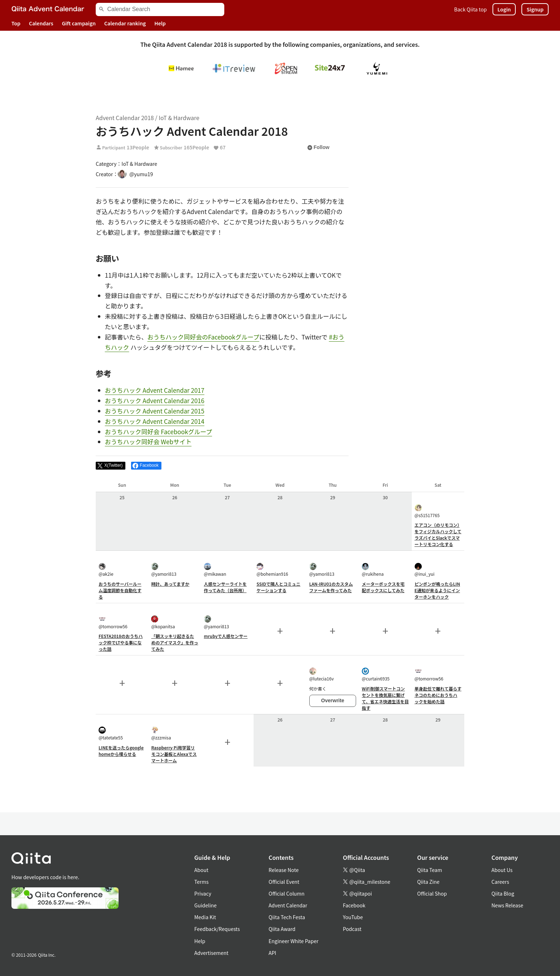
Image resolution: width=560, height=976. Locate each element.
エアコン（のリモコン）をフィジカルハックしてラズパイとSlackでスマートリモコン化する (438, 534)
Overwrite (333, 700)
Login (504, 9)
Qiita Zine (428, 882)
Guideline (206, 905)
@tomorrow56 (113, 622)
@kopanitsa (163, 622)
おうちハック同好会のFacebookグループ (203, 337)
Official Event (284, 882)
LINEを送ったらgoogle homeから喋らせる (121, 751)
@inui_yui (425, 570)
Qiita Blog (503, 893)
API (272, 953)
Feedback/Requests (217, 929)
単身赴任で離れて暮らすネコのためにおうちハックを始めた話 (438, 695)
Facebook (354, 905)
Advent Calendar (288, 905)
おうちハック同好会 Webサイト (148, 442)
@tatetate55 (111, 734)
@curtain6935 (376, 675)
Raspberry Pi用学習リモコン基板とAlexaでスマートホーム (174, 754)
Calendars (41, 23)
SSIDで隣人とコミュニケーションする (278, 587)
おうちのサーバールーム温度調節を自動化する (120, 590)
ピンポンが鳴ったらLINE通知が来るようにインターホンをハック (437, 590)
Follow (318, 148)
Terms (201, 882)
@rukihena (373, 570)
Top (16, 23)
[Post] (111, 466)
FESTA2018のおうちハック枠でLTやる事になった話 (121, 642)
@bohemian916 (272, 570)
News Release (507, 905)
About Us (502, 870)
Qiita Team (430, 870)
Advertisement (211, 953)
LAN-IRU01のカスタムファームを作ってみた (331, 587)
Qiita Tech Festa (287, 917)
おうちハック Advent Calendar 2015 (155, 411)
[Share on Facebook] (146, 466)
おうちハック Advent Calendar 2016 (155, 400)
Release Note (284, 870)
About (201, 870)
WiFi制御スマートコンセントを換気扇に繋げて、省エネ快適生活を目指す (385, 698)
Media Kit (205, 917)
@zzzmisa (161, 734)
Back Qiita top (471, 9)
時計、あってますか (170, 584)
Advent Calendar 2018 (125, 118)
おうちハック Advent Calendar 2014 (155, 421)
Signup (535, 9)
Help (160, 23)
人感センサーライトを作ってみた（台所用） (225, 587)
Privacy (203, 893)
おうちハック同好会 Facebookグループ (159, 432)
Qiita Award (282, 929)
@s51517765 (427, 511)
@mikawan (215, 570)
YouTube (353, 917)
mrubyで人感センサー (226, 636)
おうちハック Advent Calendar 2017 (155, 390)
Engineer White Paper (294, 941)
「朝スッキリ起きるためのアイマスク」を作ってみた (174, 642)
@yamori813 (164, 570)
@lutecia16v (322, 675)
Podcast (352, 929)
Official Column (287, 893)
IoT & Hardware (179, 118)
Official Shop (432, 893)
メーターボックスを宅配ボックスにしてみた (383, 587)
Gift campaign (79, 23)
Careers (500, 882)
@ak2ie (106, 570)
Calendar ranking (125, 23)
